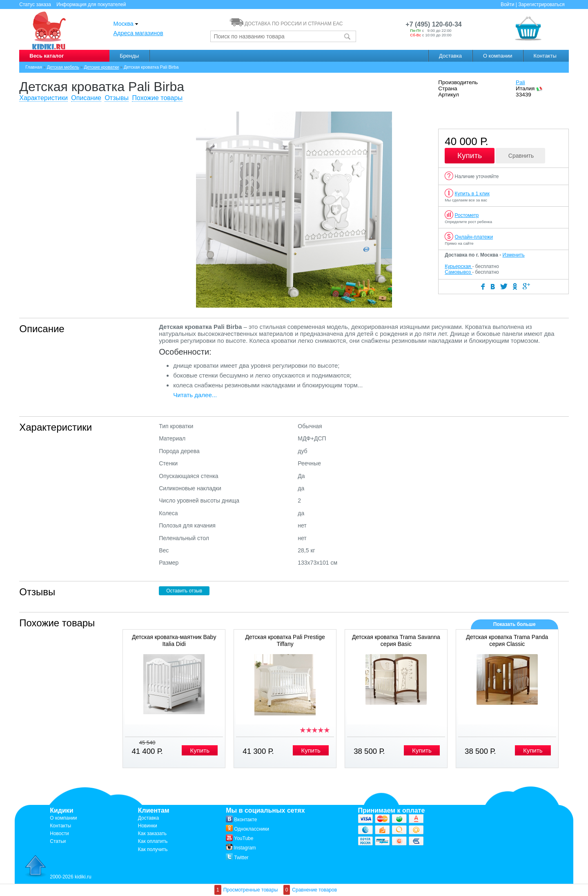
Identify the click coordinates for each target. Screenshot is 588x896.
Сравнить (521, 156)
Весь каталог (47, 56)
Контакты (545, 56)
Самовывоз (458, 272)
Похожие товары (157, 98)
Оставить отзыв (184, 591)
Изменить (514, 255)
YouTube (239, 838)
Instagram (241, 848)
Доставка (450, 56)
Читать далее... (195, 395)
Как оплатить (153, 841)
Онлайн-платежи (474, 237)
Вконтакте (241, 820)
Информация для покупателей (91, 4)
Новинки (148, 826)
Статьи (58, 841)
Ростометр (467, 215)
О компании (498, 56)
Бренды (129, 56)
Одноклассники (247, 829)
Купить (470, 155)
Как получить (153, 849)
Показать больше (514, 624)
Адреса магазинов (138, 33)
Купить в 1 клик (472, 194)
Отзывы (117, 98)
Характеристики (43, 98)
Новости (59, 833)
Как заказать (152, 833)
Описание (86, 98)
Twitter (237, 858)
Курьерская (458, 266)
